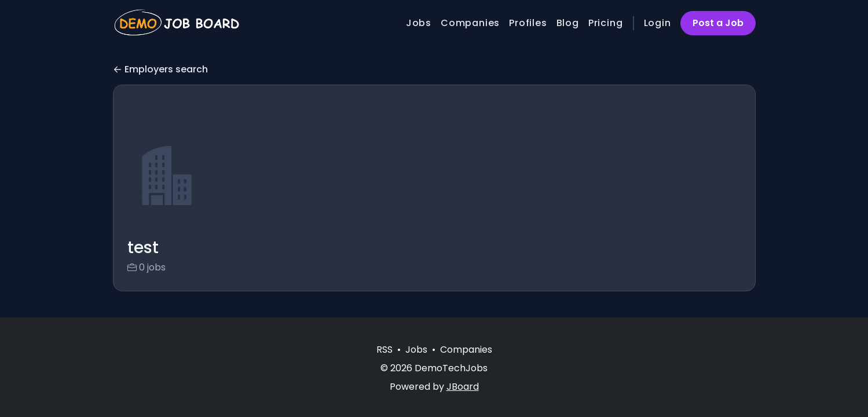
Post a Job (718, 23)
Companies (470, 23)
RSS (384, 350)
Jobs (419, 23)
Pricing (606, 23)
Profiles (528, 23)
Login (658, 23)
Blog (568, 23)
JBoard (463, 387)
